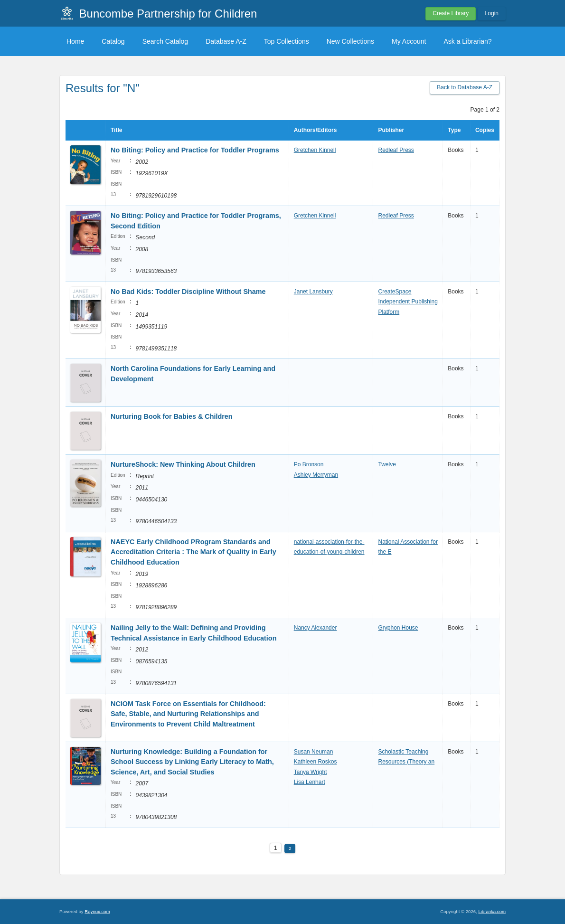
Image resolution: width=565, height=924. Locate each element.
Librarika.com (492, 911)
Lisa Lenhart (310, 782)
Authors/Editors (315, 130)
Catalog (113, 41)
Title (116, 130)
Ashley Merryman (316, 475)
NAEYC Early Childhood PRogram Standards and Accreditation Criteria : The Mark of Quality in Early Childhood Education (193, 552)
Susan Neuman (314, 752)
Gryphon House (398, 628)
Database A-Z (226, 41)
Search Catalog (165, 41)
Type (454, 130)
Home (75, 41)
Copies (485, 130)
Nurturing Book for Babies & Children (172, 416)
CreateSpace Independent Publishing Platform (408, 302)
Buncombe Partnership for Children (168, 14)
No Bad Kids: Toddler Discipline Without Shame (188, 292)
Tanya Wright (311, 772)
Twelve (387, 464)
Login (492, 13)
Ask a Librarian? (467, 41)
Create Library (451, 13)
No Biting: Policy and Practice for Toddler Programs (195, 150)
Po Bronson (309, 464)
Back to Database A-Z (465, 87)
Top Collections (287, 41)
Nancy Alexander (315, 628)
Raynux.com (97, 911)
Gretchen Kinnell (315, 150)
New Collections (350, 41)
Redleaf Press (396, 150)
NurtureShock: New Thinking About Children (183, 464)
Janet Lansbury (313, 292)
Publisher (391, 130)
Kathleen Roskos (315, 762)
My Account (409, 41)
